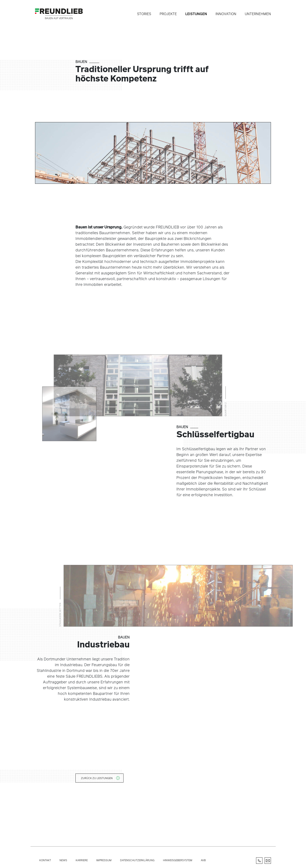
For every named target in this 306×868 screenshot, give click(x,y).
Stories (144, 14)
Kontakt (45, 860)
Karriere (82, 860)
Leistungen (196, 14)
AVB (203, 860)
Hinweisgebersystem (178, 860)
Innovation (226, 14)
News (63, 860)
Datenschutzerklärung (137, 860)
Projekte (168, 14)
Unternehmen (258, 14)
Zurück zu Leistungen (97, 778)
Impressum (104, 860)
